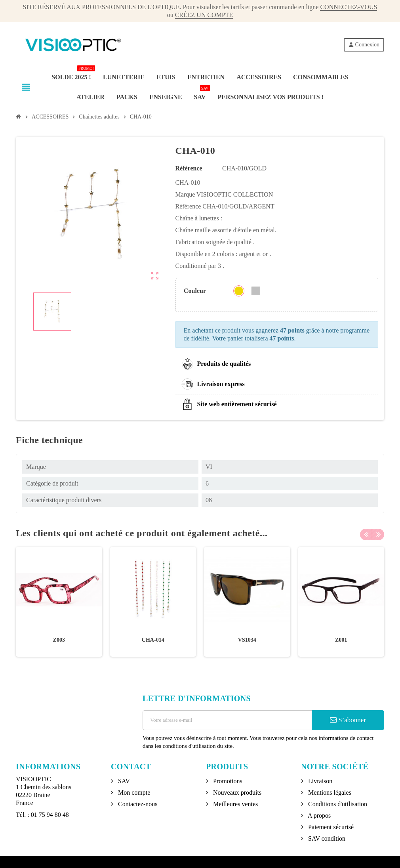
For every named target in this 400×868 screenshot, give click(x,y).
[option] (59, 602)
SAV (123, 781)
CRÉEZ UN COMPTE (204, 15)
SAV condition (326, 838)
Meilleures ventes (235, 804)
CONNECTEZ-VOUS (349, 7)
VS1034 (247, 640)
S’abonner (348, 720)
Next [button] (378, 533)
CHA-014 (153, 640)
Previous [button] (366, 533)
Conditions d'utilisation (337, 804)
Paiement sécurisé (330, 827)
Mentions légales (329, 792)
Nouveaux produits (236, 792)
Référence (189, 168)
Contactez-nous (137, 804)
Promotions (227, 781)
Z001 (341, 640)
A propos (319, 815)
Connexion (364, 45)
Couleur (195, 291)
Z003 (59, 640)
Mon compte (133, 792)
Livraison (319, 781)
